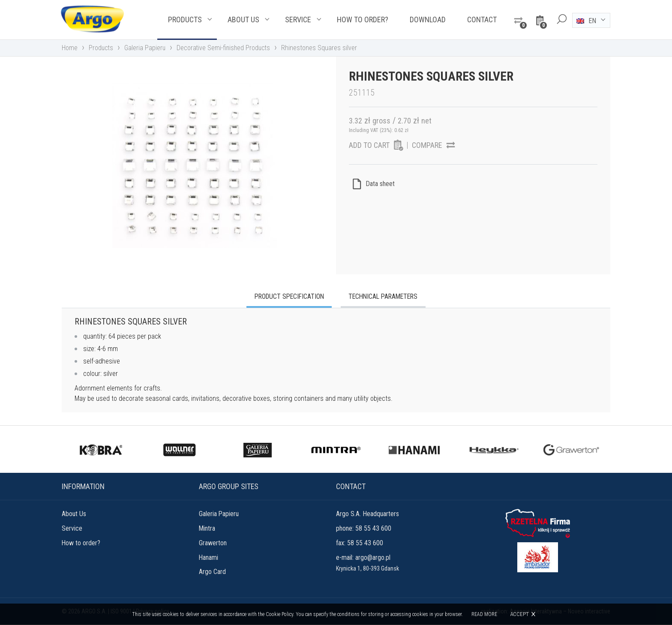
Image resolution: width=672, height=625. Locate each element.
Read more (484, 614)
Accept (519, 614)
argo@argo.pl (373, 558)
